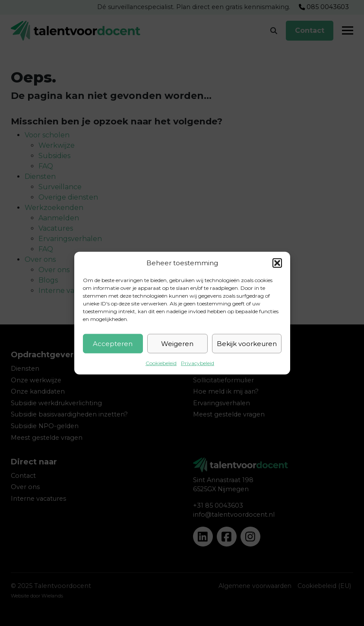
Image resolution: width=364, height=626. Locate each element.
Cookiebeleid (161, 363)
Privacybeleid (198, 363)
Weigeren (177, 343)
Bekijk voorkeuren (247, 343)
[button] (277, 263)
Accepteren (113, 343)
